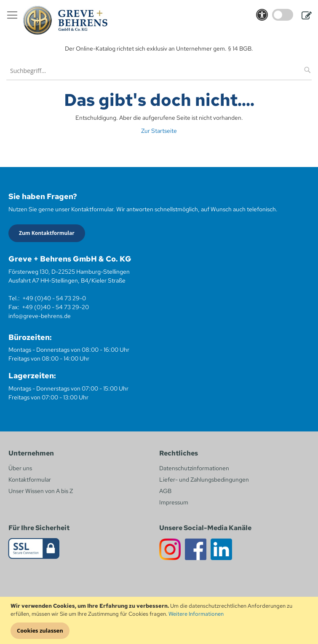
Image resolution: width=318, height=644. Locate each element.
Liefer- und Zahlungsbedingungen (204, 480)
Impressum (174, 502)
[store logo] (65, 20)
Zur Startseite (159, 131)
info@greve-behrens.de (40, 316)
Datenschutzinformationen (194, 468)
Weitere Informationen (196, 614)
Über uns (20, 468)
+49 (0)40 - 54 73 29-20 (55, 307)
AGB (165, 491)
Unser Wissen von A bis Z (41, 491)
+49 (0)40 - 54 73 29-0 (54, 298)
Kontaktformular (30, 480)
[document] (160, 621)
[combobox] (159, 71)
